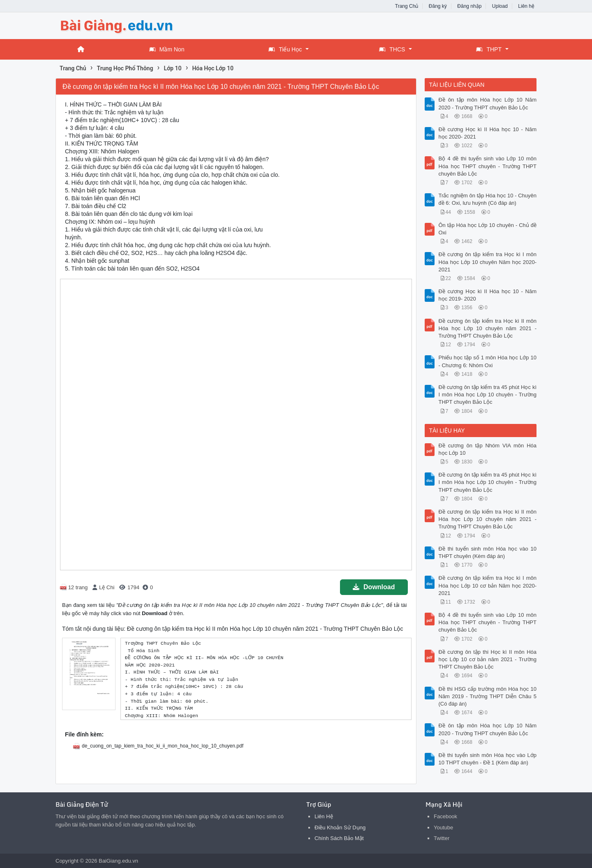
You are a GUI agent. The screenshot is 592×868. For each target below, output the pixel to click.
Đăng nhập (469, 6)
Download (374, 587)
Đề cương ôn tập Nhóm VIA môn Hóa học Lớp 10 (488, 449)
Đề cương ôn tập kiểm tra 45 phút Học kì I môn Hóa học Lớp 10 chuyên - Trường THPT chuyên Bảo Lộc (488, 395)
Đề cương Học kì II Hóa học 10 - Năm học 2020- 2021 (488, 133)
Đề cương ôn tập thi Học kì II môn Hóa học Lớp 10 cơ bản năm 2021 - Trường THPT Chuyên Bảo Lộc (488, 659)
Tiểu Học (285, 49)
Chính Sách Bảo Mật (339, 838)
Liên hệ (526, 6)
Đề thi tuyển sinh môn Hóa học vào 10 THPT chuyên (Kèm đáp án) (488, 552)
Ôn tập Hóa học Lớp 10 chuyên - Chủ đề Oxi (488, 229)
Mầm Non (167, 49)
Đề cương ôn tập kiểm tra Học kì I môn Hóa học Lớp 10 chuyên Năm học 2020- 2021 (488, 262)
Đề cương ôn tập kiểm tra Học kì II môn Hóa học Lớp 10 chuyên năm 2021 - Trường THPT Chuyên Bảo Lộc (488, 328)
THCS (392, 49)
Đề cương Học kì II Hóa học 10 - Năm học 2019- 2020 (488, 295)
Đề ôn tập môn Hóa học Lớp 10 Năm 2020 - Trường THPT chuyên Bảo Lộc (488, 103)
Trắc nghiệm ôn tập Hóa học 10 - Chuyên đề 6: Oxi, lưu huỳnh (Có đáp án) (488, 199)
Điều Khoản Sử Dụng (340, 827)
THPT (489, 49)
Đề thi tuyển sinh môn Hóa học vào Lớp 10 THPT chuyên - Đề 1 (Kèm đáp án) (488, 759)
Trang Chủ (407, 6)
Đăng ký (438, 6)
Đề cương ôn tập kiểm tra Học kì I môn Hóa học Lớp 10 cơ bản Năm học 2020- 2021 (488, 585)
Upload (500, 6)
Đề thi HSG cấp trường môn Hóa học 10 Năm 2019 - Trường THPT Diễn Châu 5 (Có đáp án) (488, 696)
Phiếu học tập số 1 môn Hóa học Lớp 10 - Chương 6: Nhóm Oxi (488, 361)
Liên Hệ (324, 816)
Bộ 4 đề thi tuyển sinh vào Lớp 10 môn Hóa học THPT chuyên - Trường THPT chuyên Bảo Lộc (488, 166)
